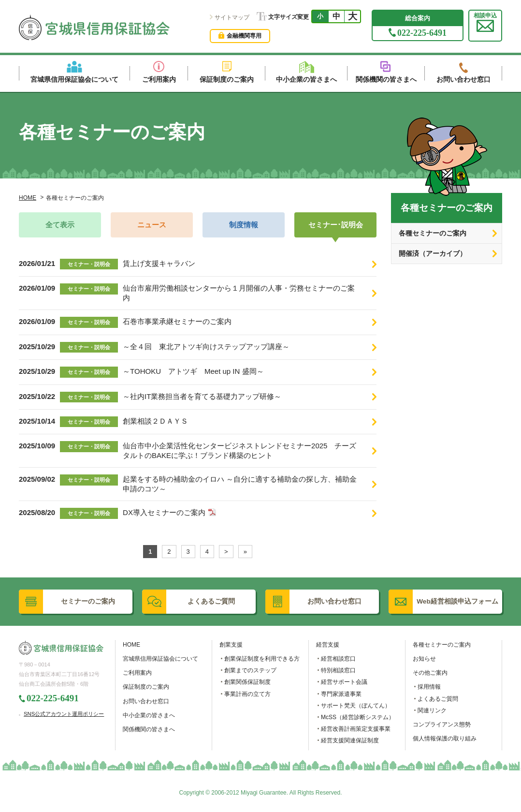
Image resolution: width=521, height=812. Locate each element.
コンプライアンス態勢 (442, 724)
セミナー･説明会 (336, 225)
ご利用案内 (137, 673)
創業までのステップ (250, 670)
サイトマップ (232, 17)
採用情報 (429, 687)
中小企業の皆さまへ (149, 715)
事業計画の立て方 (247, 694)
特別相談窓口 (338, 670)
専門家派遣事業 (341, 694)
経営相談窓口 (338, 659)
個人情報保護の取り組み (445, 738)
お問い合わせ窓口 (146, 701)
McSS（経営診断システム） (358, 717)
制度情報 (244, 225)
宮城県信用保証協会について (160, 659)
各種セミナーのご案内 (433, 233)
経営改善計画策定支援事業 (356, 729)
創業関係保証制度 (247, 682)
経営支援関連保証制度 (350, 740)
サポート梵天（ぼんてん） (356, 706)
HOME (28, 198)
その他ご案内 (430, 673)
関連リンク (432, 710)
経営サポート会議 (344, 682)
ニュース (152, 225)
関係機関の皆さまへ (149, 729)
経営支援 (328, 645)
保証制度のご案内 (146, 687)
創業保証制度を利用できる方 (262, 659)
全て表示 (60, 225)
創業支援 (231, 645)
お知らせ (424, 659)
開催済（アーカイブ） (433, 253)
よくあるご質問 (438, 699)
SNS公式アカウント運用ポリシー (64, 714)
